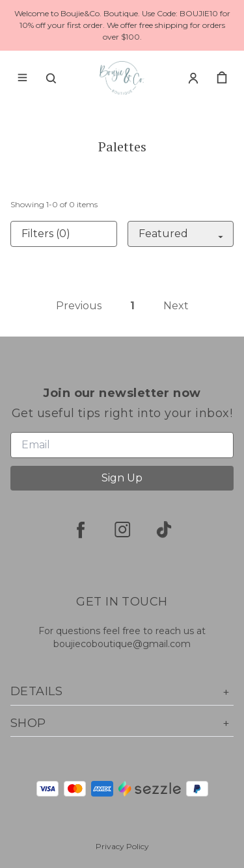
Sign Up (122, 478)
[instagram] (122, 530)
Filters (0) (46, 234)
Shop (122, 723)
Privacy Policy (122, 846)
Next (176, 306)
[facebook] (81, 530)
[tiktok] (164, 530)
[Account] (193, 78)
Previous (79, 306)
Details (122, 692)
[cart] (222, 78)
